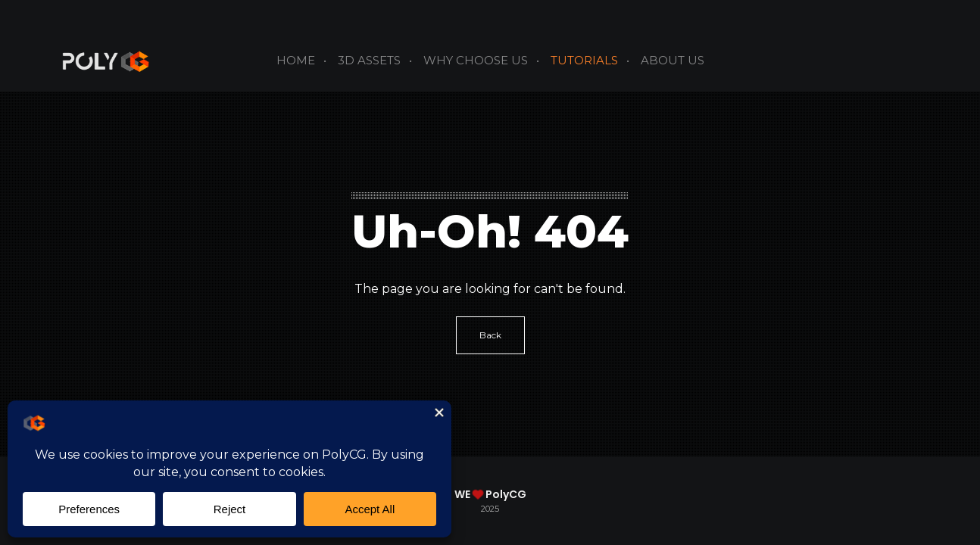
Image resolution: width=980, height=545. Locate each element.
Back (490, 335)
